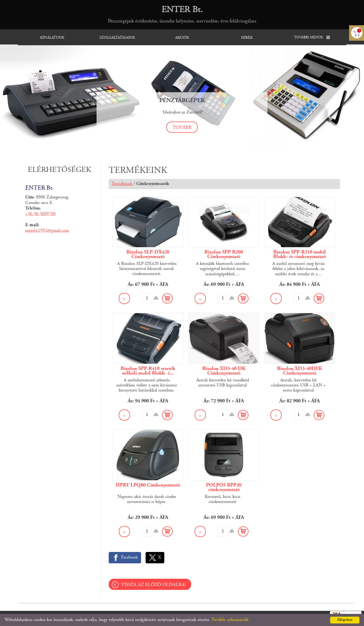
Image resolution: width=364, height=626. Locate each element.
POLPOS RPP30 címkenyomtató (224, 488)
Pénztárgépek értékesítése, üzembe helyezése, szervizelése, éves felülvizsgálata (182, 14)
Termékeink (122, 184)
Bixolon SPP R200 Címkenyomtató (224, 254)
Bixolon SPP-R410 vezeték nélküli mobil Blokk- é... (148, 371)
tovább (182, 128)
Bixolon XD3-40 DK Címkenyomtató (224, 371)
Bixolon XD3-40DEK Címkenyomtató (300, 371)
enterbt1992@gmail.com (47, 231)
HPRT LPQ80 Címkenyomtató (148, 485)
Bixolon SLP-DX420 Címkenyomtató (148, 254)
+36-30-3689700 (40, 214)
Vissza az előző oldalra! (153, 585)
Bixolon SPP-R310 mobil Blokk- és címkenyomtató (300, 254)
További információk (230, 620)
